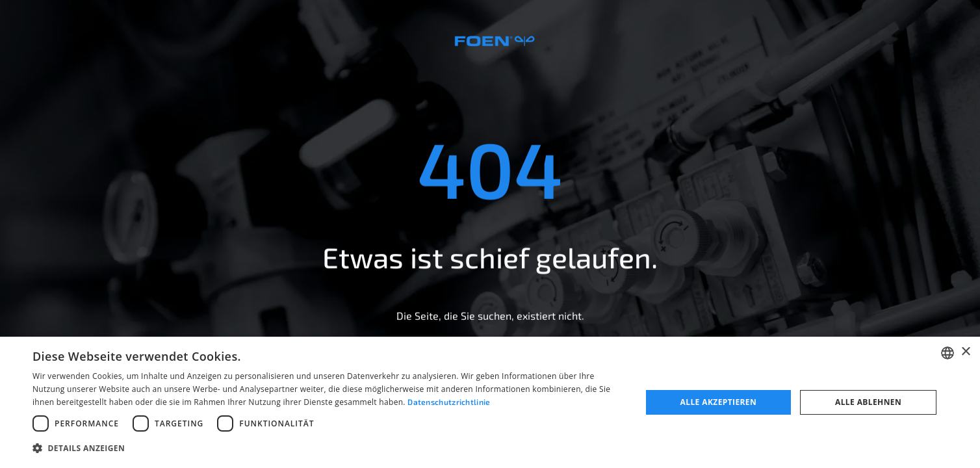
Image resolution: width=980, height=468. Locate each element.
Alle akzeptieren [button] (719, 402)
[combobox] (948, 353)
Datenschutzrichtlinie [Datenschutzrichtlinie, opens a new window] (449, 402)
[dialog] (490, 402)
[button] (328, 448)
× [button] (965, 352)
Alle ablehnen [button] (868, 402)
